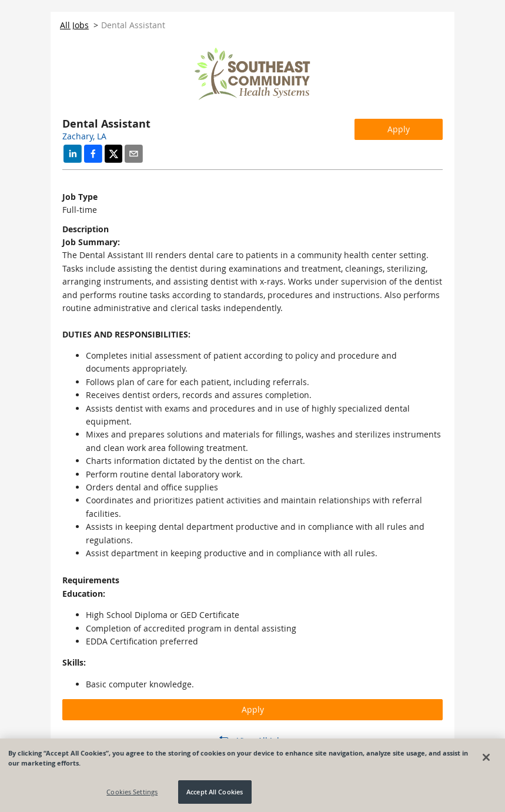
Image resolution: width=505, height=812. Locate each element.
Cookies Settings (132, 792)
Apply (399, 129)
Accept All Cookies (215, 792)
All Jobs (74, 25)
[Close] (486, 757)
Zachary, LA (84, 136)
